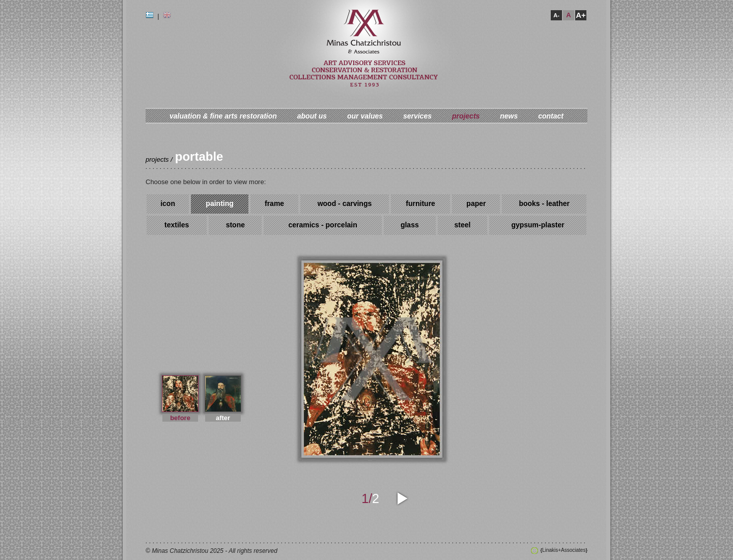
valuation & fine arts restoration (223, 116)
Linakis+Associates (564, 550)
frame (274, 203)
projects (466, 116)
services (417, 116)
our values (365, 116)
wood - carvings (345, 203)
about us (312, 116)
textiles (177, 225)
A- (556, 15)
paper (476, 203)
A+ (581, 15)
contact (551, 116)
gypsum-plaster (538, 225)
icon (168, 203)
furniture (420, 203)
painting (219, 203)
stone (235, 225)
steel (462, 225)
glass (410, 225)
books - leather (544, 203)
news (509, 116)
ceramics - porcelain (322, 225)
